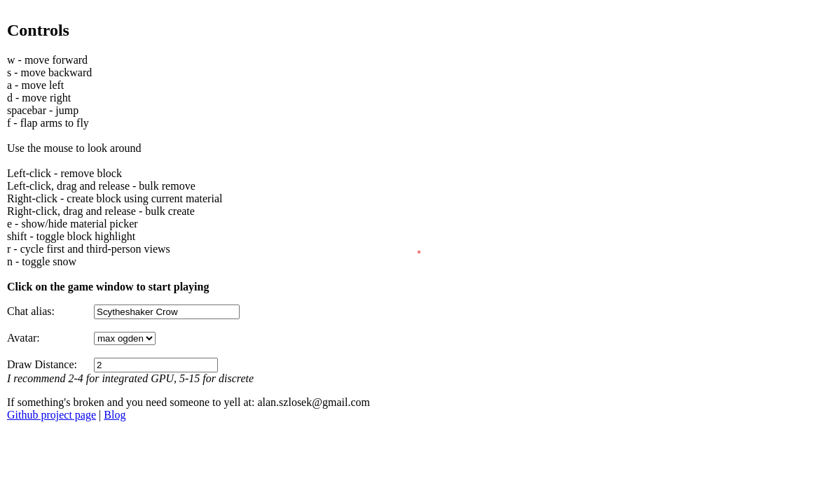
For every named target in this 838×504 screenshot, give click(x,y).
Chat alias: (31, 311)
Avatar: (23, 338)
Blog (115, 415)
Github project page (51, 415)
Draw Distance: (42, 364)
